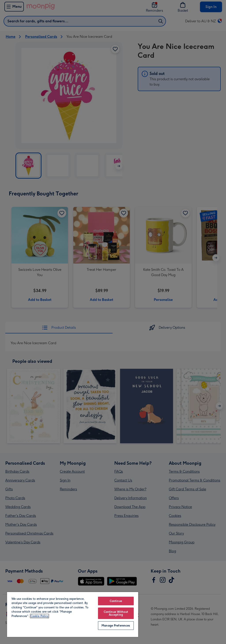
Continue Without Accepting (116, 613)
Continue (116, 601)
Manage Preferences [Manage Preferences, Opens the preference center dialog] (116, 626)
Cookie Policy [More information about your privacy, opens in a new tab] (40, 616)
